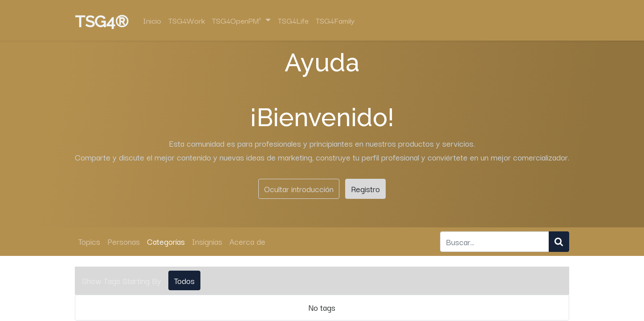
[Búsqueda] (559, 242)
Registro (365, 189)
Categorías (166, 241)
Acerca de (247, 241)
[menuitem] (152, 21)
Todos (184, 280)
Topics (89, 241)
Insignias (207, 241)
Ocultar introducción (299, 189)
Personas (124, 241)
